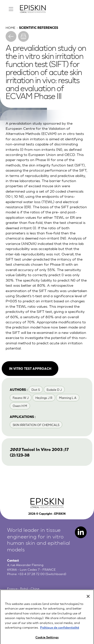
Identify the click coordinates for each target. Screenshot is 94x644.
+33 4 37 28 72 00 (31, 574)
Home (10, 27)
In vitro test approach (30, 368)
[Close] (88, 599)
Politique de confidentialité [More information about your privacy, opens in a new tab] (60, 630)
